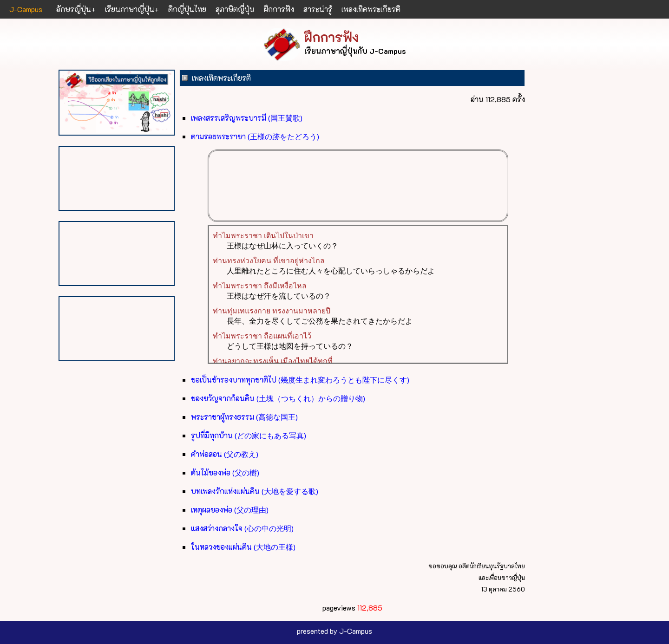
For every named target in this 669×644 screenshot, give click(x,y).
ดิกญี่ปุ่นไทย (187, 9)
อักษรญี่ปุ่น (74, 9)
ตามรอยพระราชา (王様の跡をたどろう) (255, 136)
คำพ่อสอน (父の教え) (225, 454)
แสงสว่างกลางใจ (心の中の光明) (242, 528)
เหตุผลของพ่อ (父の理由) (230, 510)
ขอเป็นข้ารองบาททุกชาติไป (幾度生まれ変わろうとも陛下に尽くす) (300, 380)
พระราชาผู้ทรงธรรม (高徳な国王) (244, 417)
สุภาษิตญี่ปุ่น (235, 9)
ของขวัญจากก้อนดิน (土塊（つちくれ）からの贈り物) (278, 398)
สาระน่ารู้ (318, 9)
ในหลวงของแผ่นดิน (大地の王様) (243, 547)
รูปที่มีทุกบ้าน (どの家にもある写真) (249, 435)
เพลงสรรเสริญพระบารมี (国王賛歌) (247, 118)
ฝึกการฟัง (279, 9)
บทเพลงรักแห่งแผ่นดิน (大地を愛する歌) (255, 491)
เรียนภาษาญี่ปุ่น (130, 9)
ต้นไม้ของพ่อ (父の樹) (225, 472)
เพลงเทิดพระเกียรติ (371, 9)
